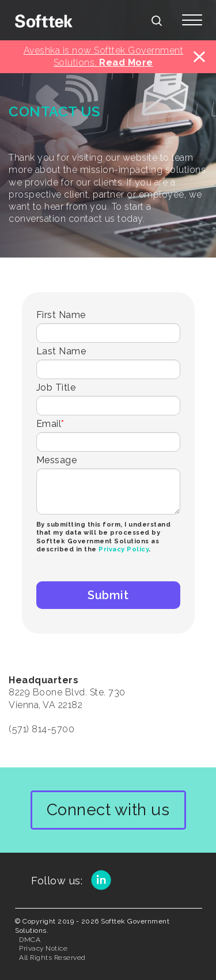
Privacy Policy (124, 549)
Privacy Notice (43, 948)
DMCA (30, 940)
